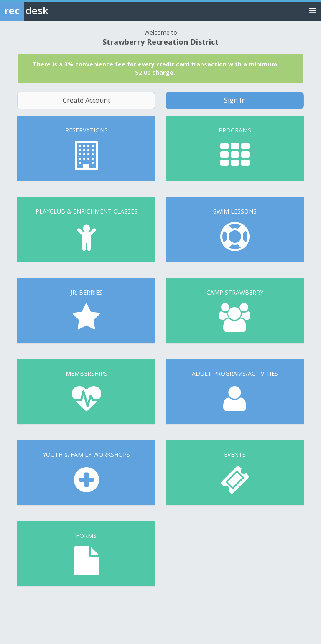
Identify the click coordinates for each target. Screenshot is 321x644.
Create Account (87, 100)
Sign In (235, 100)
